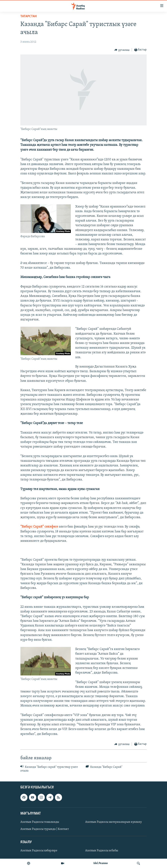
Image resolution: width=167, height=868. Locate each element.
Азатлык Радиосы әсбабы (102, 851)
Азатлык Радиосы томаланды (40, 822)
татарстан (28, 16)
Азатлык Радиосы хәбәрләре (39, 851)
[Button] (122, 50)
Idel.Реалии (101, 863)
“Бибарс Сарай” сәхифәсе (39, 527)
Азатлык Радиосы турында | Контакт (45, 829)
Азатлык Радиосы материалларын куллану (113, 822)
